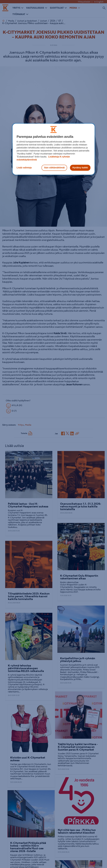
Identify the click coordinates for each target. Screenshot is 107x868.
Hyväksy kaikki (80, 168)
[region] (54, 149)
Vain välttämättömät (54, 168)
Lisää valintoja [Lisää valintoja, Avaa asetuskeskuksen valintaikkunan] (24, 168)
